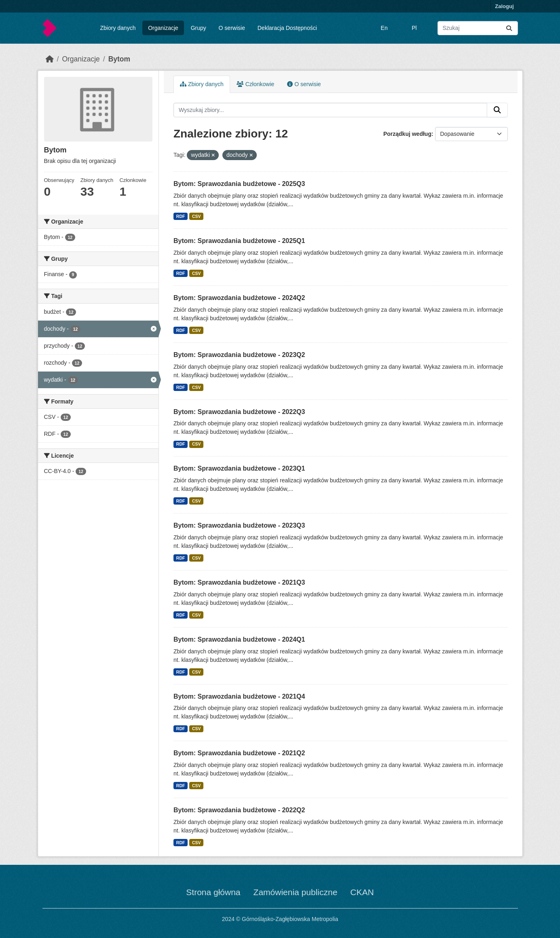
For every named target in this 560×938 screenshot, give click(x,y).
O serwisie (232, 28)
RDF (181, 216)
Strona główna (213, 892)
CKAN (362, 892)
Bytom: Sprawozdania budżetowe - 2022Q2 (239, 810)
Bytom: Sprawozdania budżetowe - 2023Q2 (239, 355)
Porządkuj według (407, 134)
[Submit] (509, 28)
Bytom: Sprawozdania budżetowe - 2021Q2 (239, 753)
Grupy (199, 28)
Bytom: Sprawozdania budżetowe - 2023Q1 (239, 468)
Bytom (119, 59)
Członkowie (255, 84)
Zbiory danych (118, 28)
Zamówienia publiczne (296, 892)
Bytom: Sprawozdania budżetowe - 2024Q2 (239, 298)
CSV (197, 216)
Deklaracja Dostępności (287, 28)
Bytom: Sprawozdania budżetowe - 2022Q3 (239, 412)
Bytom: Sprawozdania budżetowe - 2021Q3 (239, 582)
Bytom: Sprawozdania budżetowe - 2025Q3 (239, 184)
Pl (414, 28)
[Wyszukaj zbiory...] (478, 28)
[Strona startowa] (50, 59)
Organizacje (163, 28)
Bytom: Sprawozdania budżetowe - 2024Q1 (239, 639)
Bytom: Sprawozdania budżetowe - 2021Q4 (239, 696)
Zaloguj (504, 6)
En (384, 28)
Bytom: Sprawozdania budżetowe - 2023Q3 (239, 525)
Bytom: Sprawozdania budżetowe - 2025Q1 (239, 241)
